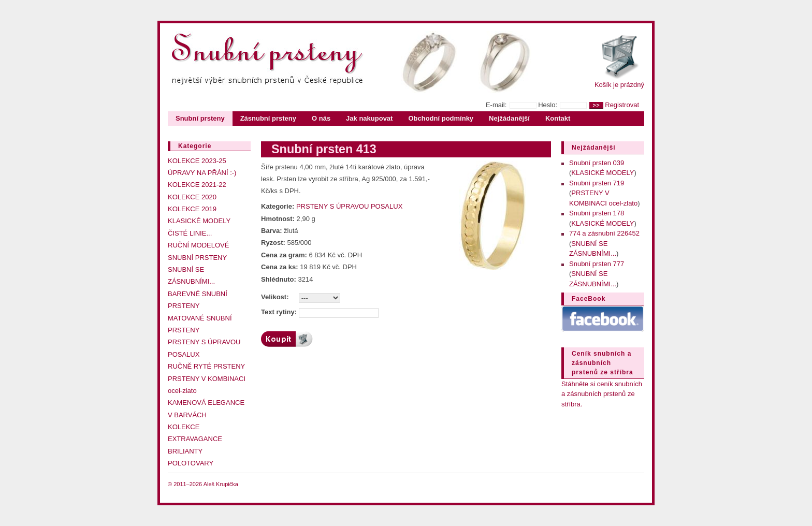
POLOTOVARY (191, 463)
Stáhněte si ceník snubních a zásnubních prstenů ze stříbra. (602, 394)
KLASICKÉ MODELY (199, 221)
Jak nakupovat (369, 118)
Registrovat (622, 105)
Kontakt (558, 118)
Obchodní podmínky (441, 118)
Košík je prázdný (619, 85)
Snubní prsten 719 (597, 183)
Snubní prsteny (200, 118)
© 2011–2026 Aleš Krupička (203, 484)
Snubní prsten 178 (597, 213)
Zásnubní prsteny (268, 118)
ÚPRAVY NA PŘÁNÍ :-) (202, 173)
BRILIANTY (185, 451)
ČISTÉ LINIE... (190, 233)
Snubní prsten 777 (597, 264)
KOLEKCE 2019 (192, 209)
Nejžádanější (509, 118)
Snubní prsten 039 (597, 163)
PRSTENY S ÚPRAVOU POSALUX (349, 206)
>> (596, 105)
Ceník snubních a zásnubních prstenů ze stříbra (603, 363)
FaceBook (589, 299)
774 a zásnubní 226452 (604, 233)
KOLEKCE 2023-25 (197, 161)
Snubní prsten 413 (324, 149)
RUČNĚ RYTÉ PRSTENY (206, 366)
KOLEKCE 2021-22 (197, 185)
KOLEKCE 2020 (192, 197)
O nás (321, 118)
